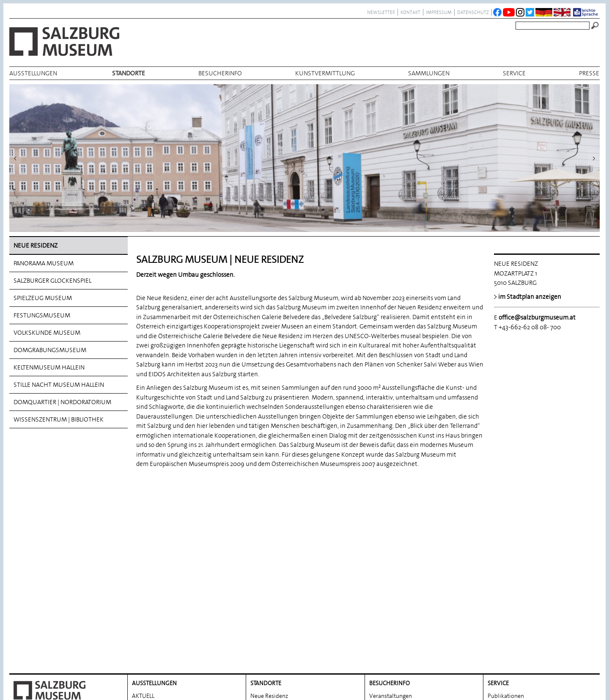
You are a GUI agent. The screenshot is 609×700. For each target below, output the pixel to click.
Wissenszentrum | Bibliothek (59, 419)
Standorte (129, 73)
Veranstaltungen (391, 552)
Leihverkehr (503, 577)
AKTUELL (143, 552)
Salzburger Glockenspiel (52, 281)
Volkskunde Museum (47, 333)
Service (514, 73)
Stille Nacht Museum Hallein (59, 385)
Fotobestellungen (510, 590)
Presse (589, 73)
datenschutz (473, 12)
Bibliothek (501, 565)
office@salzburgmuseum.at (537, 317)
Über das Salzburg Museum (404, 641)
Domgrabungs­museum (50, 350)
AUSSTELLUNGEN (33, 73)
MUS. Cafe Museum (394, 628)
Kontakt (410, 12)
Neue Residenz (36, 245)
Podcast (379, 603)
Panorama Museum (44, 263)
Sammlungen (429, 73)
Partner (497, 603)
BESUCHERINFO (220, 73)
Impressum (439, 12)
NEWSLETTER (381, 12)
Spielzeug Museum (43, 298)
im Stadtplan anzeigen (530, 297)
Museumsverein (508, 615)
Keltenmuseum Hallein (49, 367)
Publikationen (506, 552)
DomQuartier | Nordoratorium (62, 402)
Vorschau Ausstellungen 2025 (170, 565)
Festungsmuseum (42, 315)
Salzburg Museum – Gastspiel (407, 590)
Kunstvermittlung (325, 73)
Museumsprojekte (392, 577)
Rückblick (144, 577)
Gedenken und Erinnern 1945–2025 (414, 615)
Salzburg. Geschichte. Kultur (523, 628)
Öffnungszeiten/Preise (398, 565)
